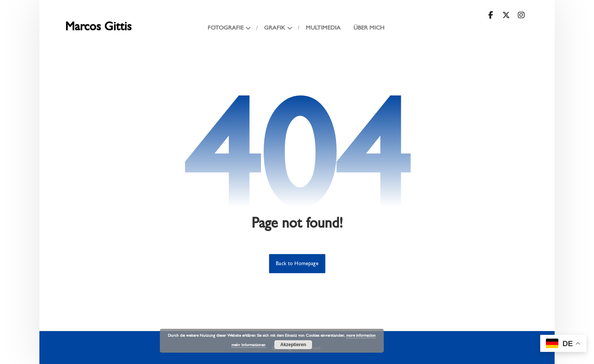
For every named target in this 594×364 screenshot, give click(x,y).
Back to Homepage (297, 264)
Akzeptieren (293, 345)
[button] (491, 15)
